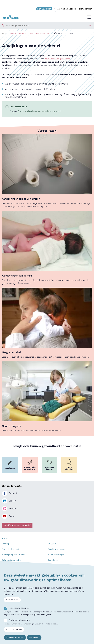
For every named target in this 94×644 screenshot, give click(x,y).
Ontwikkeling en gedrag (12, 560)
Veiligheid (52, 544)
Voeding (5, 544)
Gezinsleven (53, 560)
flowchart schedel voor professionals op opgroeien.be (40, 111)
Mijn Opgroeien (44, 9)
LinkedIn (9, 501)
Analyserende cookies (19, 623)
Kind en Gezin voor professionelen (75, 9)
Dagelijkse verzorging (57, 549)
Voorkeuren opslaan (14, 632)
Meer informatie (12, 602)
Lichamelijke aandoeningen (40, 33)
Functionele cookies (19, 611)
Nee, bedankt (34, 640)
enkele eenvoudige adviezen (57, 59)
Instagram (10, 509)
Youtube (9, 516)
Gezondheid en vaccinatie (17, 33)
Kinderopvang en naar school (14, 555)
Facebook (10, 493)
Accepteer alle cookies (15, 640)
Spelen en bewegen (56, 555)
